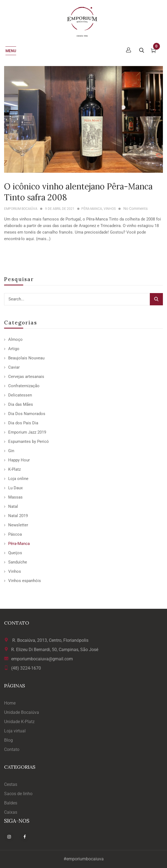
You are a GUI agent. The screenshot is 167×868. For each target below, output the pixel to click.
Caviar (14, 367)
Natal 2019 (18, 516)
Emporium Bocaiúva (21, 209)
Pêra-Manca (19, 544)
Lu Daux (15, 488)
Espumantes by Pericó (29, 442)
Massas (15, 497)
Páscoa (15, 534)
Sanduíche (18, 562)
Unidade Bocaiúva (22, 712)
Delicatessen (20, 395)
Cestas (11, 784)
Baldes (11, 803)
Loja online (18, 479)
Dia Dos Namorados (27, 414)
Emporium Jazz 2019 (27, 432)
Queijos (15, 553)
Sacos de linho (18, 794)
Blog (8, 740)
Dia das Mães (21, 404)
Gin (11, 451)
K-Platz (14, 469)
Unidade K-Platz (19, 722)
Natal (13, 506)
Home (10, 703)
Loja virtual (15, 731)
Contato (12, 749)
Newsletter (18, 525)
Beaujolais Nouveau (26, 358)
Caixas (11, 812)
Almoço (15, 339)
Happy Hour (19, 460)
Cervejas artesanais (26, 377)
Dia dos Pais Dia (23, 423)
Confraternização (24, 386)
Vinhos (15, 571)
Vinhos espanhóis (25, 581)
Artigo (14, 349)
